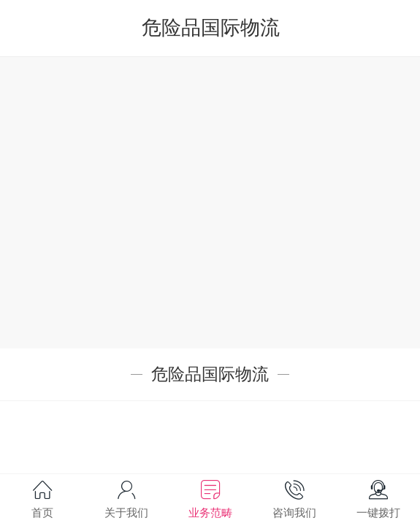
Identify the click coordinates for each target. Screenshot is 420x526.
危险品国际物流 (211, 28)
